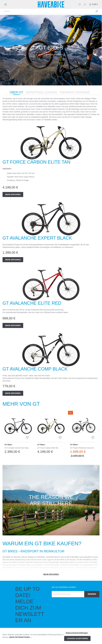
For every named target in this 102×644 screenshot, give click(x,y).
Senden (92, 594)
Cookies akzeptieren (77, 638)
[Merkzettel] (80, 4)
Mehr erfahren (13, 194)
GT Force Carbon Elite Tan (48, 448)
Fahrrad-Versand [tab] (75, 92)
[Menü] (6, 4)
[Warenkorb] (94, 4)
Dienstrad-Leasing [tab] (41, 92)
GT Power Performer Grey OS (82, 448)
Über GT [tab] (16, 92)
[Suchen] (48, 11)
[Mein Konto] (85, 4)
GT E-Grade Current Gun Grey (17, 448)
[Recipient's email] (68, 594)
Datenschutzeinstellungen (77, 633)
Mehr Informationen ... (21, 637)
